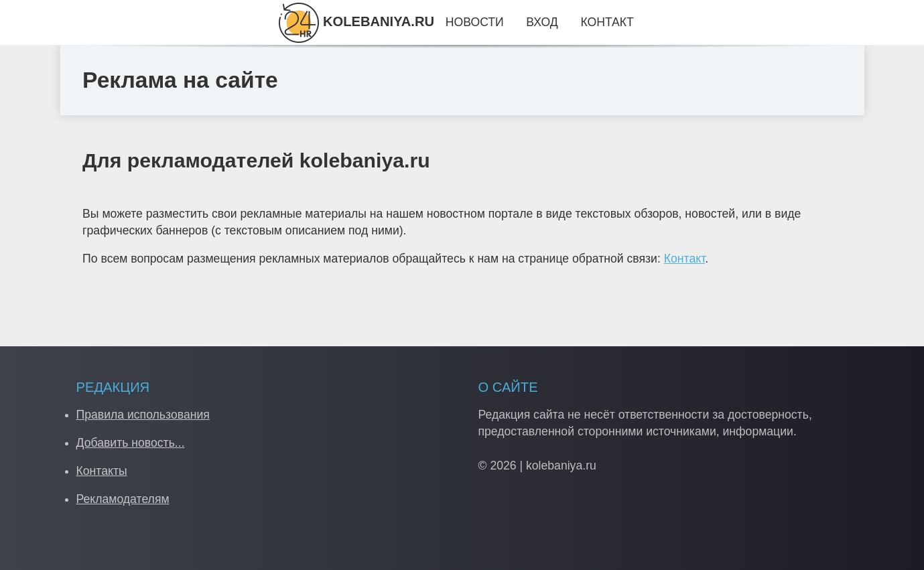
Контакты (102, 471)
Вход (542, 22)
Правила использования (143, 415)
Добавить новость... (131, 443)
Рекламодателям (123, 499)
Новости (475, 22)
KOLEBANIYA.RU (356, 21)
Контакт (685, 259)
